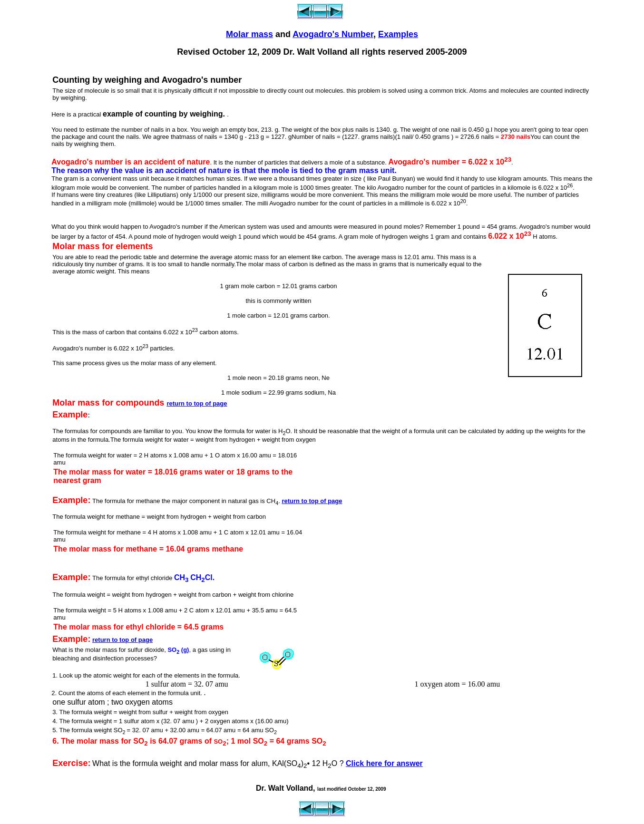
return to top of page (197, 403)
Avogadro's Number (333, 34)
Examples (398, 34)
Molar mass (249, 34)
